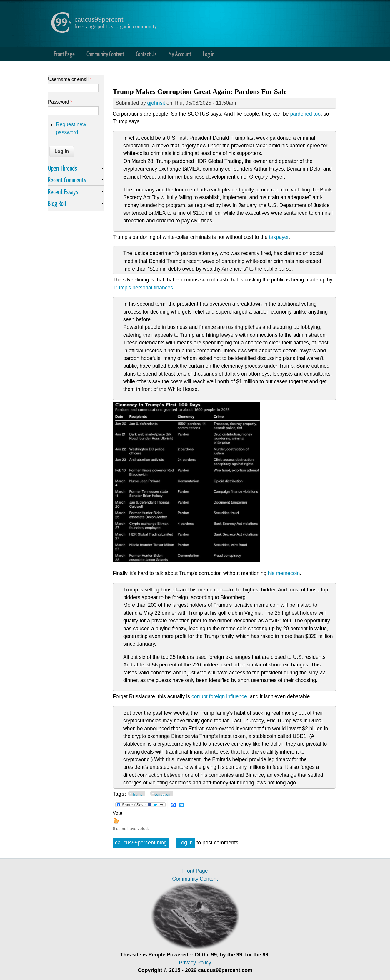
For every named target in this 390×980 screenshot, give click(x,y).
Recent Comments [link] (67, 180)
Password (60, 102)
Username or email (70, 79)
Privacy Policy (195, 963)
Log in (209, 54)
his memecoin (284, 573)
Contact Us (146, 54)
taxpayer (279, 237)
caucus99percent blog (141, 843)
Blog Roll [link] (57, 203)
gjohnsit (156, 103)
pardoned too (305, 114)
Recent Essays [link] (63, 191)
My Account (180, 54)
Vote (117, 813)
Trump (137, 794)
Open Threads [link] (62, 168)
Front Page (64, 54)
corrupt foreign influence (219, 696)
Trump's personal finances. (144, 288)
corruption (162, 794)
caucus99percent (99, 19)
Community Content (105, 54)
